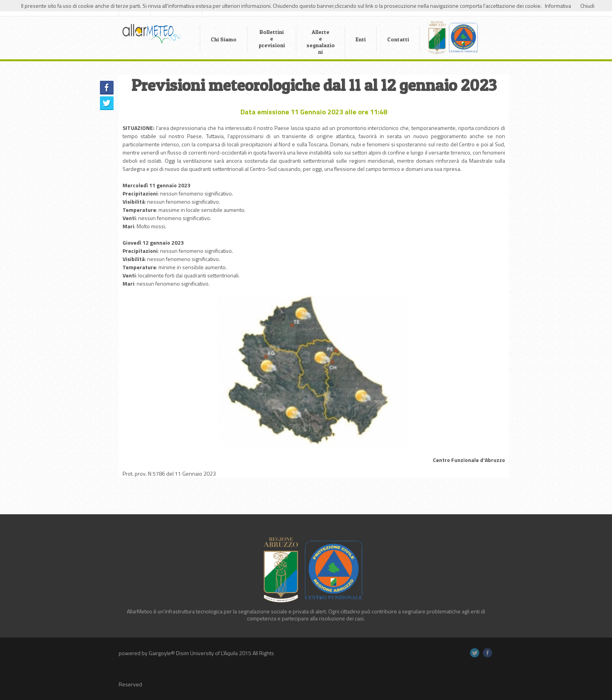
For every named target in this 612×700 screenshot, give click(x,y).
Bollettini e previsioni (272, 38)
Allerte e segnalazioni (321, 42)
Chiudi (587, 6)
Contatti (398, 39)
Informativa (558, 6)
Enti (361, 39)
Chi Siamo (224, 39)
